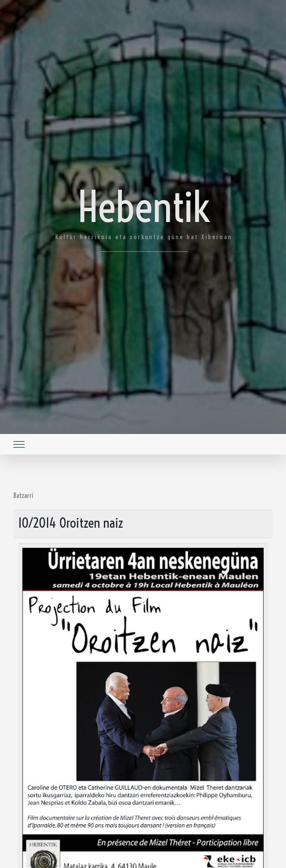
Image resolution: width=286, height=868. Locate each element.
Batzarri (23, 495)
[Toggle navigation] (19, 444)
